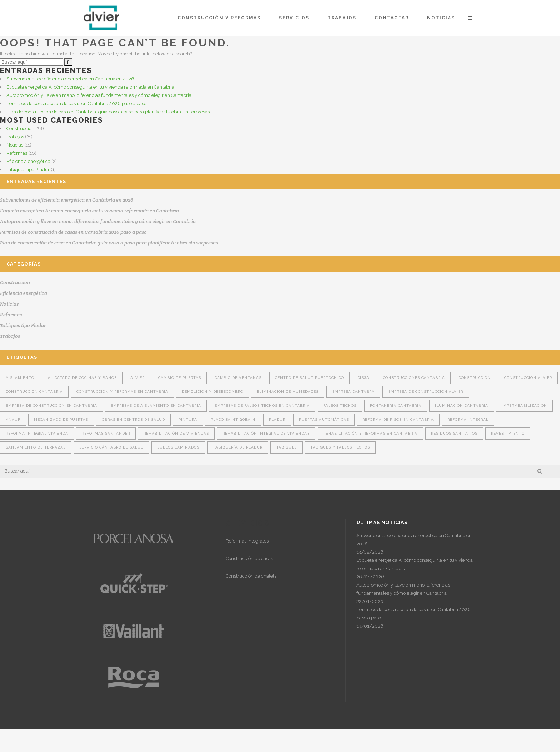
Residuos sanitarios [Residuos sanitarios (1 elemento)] (454, 433)
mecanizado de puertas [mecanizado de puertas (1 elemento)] (61, 419)
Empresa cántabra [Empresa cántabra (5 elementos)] (353, 392)
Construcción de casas (249, 558)
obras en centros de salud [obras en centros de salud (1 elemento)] (133, 419)
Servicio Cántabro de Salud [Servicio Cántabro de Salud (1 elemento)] (111, 447)
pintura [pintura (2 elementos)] (188, 419)
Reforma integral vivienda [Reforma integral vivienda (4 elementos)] (37, 433)
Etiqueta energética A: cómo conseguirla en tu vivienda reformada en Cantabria (90, 87)
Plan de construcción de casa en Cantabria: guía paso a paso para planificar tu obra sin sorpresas (108, 112)
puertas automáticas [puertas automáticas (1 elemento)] (324, 419)
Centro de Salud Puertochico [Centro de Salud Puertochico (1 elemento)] (309, 378)
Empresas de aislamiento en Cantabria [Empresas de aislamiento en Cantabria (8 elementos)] (156, 405)
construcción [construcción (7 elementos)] (475, 378)
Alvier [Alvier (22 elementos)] (137, 378)
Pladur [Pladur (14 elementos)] (277, 419)
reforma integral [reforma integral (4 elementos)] (468, 419)
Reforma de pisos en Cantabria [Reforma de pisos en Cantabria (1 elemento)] (398, 419)
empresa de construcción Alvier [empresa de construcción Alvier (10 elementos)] (426, 392)
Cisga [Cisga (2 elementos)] (363, 378)
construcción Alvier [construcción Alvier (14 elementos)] (528, 378)
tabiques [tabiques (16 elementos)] (286, 447)
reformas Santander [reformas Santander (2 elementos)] (106, 433)
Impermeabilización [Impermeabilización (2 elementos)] (524, 405)
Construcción (20, 128)
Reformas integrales (247, 541)
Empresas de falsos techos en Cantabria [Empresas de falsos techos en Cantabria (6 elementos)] (262, 405)
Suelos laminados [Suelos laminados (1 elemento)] (178, 447)
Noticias (15, 145)
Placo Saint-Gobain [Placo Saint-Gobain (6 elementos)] (233, 419)
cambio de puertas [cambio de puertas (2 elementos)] (180, 378)
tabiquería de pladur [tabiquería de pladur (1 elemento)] (238, 447)
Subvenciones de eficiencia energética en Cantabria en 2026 (70, 79)
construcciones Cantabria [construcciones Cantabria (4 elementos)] (414, 378)
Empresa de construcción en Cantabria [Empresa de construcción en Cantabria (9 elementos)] (51, 405)
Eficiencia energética (28, 161)
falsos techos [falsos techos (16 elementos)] (340, 405)
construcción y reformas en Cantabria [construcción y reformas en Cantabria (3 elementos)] (122, 392)
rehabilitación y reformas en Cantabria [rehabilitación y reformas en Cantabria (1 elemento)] (370, 433)
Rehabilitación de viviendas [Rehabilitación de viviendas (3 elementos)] (176, 433)
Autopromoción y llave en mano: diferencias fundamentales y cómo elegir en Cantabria (99, 95)
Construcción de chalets (251, 576)
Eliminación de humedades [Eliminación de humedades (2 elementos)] (288, 392)
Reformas (17, 153)
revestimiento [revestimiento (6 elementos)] (508, 433)
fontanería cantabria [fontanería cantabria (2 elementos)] (396, 405)
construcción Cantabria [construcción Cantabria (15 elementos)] (34, 392)
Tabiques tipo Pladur (28, 170)
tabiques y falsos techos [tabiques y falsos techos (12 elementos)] (340, 447)
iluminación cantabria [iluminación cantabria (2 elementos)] (462, 405)
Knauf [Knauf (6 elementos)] (13, 419)
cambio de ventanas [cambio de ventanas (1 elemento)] (238, 378)
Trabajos (15, 137)
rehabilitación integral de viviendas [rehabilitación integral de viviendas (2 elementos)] (266, 433)
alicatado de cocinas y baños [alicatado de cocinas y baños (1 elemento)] (82, 378)
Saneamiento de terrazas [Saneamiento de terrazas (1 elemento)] (36, 447)
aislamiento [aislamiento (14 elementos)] (20, 378)
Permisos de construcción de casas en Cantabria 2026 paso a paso (76, 103)
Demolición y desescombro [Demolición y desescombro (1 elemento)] (212, 392)
